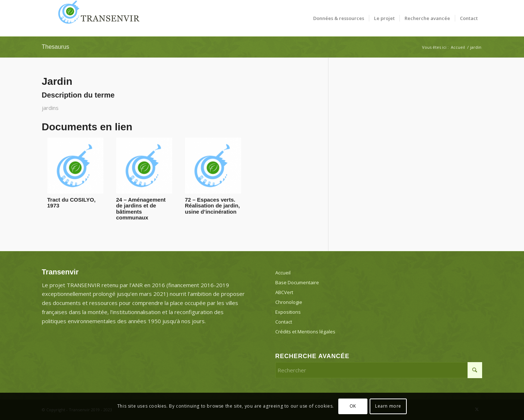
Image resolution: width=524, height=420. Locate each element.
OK (353, 406)
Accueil (283, 273)
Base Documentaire (297, 282)
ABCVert (284, 292)
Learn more (388, 406)
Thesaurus (56, 47)
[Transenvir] (96, 18)
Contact (284, 322)
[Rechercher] (379, 370)
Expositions (288, 312)
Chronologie (289, 302)
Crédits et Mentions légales (305, 332)
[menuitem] (339, 18)
